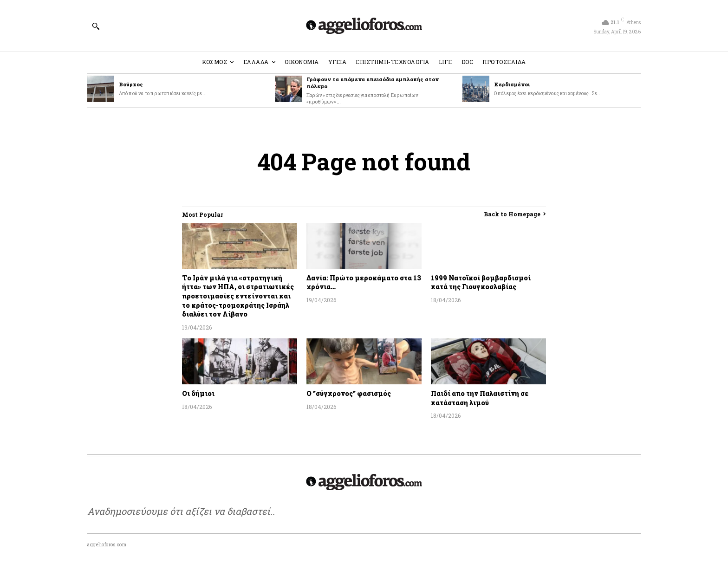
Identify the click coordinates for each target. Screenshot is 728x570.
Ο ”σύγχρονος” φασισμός (349, 393)
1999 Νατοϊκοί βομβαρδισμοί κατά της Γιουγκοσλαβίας (481, 282)
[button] (96, 26)
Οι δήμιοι (198, 393)
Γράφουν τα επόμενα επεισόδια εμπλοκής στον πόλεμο (373, 83)
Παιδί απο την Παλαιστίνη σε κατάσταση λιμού (480, 398)
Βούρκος (131, 84)
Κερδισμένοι (512, 84)
